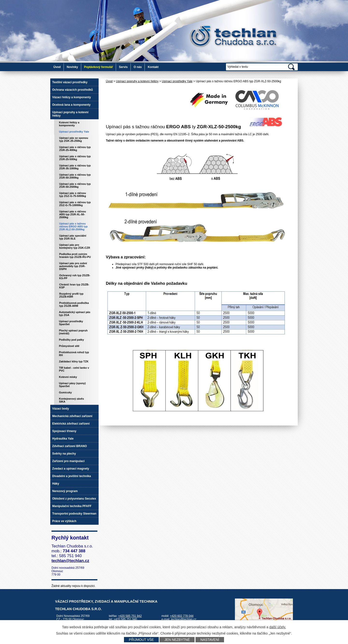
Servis (123, 67)
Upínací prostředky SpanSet (71, 323)
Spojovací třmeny (64, 431)
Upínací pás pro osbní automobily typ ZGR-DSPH (73, 266)
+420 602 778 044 (182, 616)
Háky (56, 484)
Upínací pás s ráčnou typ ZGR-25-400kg (75, 149)
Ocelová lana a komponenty (71, 105)
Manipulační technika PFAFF (72, 506)
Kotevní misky (68, 377)
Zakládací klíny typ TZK (74, 361)
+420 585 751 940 (125, 619)
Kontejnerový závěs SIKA (71, 400)
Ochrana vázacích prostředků (72, 90)
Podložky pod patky (71, 340)
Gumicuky (65, 392)
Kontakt (153, 67)
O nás (138, 67)
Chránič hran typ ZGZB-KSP (74, 286)
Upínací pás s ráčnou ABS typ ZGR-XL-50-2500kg (73, 214)
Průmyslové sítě (69, 346)
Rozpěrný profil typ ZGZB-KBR (71, 295)
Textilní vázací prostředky (70, 82)
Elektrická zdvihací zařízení (71, 424)
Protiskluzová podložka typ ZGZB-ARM (74, 304)
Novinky (72, 67)
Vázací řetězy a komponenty (72, 97)
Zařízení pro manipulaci (68, 461)
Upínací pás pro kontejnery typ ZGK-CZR (75, 246)
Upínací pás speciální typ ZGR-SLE (73, 237)
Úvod (57, 67)
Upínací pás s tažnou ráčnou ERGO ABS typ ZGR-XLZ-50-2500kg (73, 226)
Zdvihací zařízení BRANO (69, 446)
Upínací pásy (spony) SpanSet (72, 385)
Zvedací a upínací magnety (71, 469)
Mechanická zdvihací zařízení (72, 416)
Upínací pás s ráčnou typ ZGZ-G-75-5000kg (73, 195)
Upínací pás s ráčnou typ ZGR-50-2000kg (75, 176)
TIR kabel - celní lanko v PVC (74, 369)
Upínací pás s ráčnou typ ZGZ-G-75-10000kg (75, 204)
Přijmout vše (141, 640)
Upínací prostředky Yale (177, 81)
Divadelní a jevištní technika (72, 476)
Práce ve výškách (64, 521)
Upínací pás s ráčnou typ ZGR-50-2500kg (75, 185)
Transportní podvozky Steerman (74, 514)
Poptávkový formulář (98, 67)
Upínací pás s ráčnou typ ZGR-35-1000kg (75, 167)
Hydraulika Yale (63, 439)
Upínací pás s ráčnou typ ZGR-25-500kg (75, 158)
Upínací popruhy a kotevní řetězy (137, 81)
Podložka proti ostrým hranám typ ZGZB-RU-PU (75, 255)
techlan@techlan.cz (184, 619)
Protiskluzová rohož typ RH (74, 354)
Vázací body (61, 409)
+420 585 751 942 (130, 616)
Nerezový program (65, 491)
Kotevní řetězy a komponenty (69, 124)
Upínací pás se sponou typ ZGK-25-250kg (74, 139)
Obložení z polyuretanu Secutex (74, 499)
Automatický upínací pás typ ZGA (75, 314)
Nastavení (210, 640)
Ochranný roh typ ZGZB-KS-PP (75, 277)
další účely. (278, 627)
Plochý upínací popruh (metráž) (73, 332)
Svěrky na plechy (64, 454)
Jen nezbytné (177, 640)
